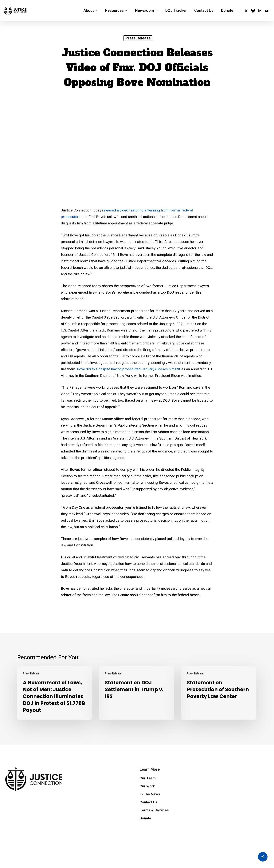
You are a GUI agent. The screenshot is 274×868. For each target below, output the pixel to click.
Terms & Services (154, 810)
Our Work (147, 786)
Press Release (138, 38)
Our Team (148, 778)
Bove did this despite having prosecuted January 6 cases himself (128, 369)
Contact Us (149, 802)
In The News (150, 794)
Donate (145, 818)
